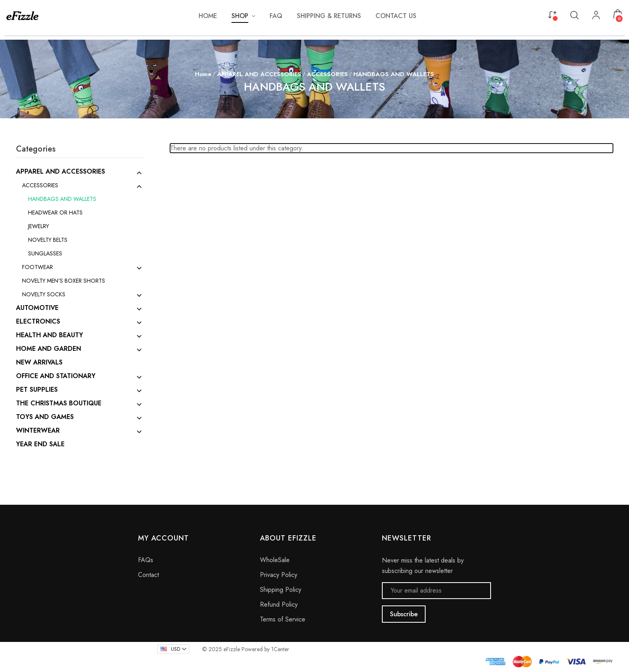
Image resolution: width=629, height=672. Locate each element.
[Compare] (552, 14)
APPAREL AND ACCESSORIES (61, 172)
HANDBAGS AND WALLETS (62, 199)
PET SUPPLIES (37, 390)
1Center (280, 649)
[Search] (574, 15)
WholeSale (275, 560)
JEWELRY (39, 226)
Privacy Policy (279, 575)
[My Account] (596, 16)
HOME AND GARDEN (49, 349)
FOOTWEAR (38, 267)
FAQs (146, 560)
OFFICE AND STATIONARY (56, 376)
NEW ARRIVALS (39, 362)
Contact (148, 575)
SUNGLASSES (45, 253)
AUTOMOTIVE (37, 308)
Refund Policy (279, 604)
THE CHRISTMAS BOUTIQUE (59, 403)
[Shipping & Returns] (329, 16)
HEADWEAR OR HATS (55, 213)
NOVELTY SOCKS (44, 294)
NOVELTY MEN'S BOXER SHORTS (64, 281)
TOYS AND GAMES (45, 417)
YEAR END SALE (40, 444)
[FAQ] (276, 16)
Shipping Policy (281, 590)
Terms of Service (283, 619)
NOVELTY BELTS (48, 240)
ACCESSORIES (40, 185)
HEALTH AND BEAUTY (50, 335)
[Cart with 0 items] (618, 14)
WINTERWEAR (38, 431)
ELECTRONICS (38, 322)
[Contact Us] (396, 16)
